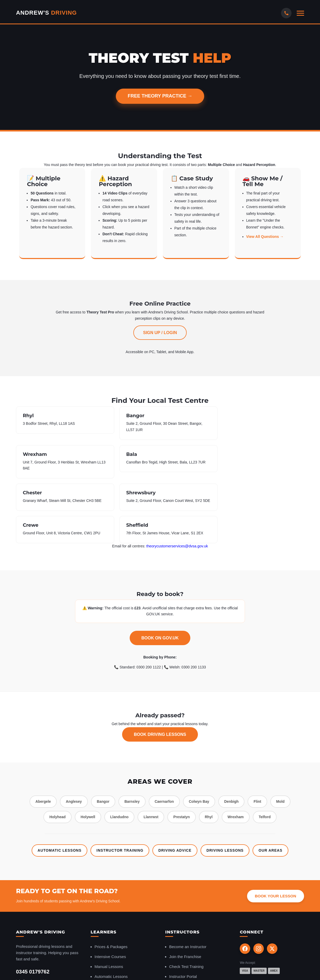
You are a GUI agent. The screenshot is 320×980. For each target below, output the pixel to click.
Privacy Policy (223, 967)
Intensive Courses (110, 893)
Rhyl (210, 752)
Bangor (101, 737)
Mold (284, 737)
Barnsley (131, 737)
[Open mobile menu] (300, 13)
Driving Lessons (226, 786)
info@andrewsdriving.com (37, 917)
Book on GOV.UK (160, 573)
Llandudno (118, 752)
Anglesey (71, 737)
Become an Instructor (188, 883)
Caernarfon (164, 737)
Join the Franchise (185, 893)
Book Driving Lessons (160, 670)
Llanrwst (151, 752)
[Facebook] (245, 885)
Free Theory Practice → (160, 96)
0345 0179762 (33, 908)
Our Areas (273, 786)
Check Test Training (186, 902)
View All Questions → (265, 237)
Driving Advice (175, 786)
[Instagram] (259, 885)
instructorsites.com (254, 967)
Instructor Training (119, 786)
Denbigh (233, 737)
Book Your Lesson (276, 832)
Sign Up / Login (160, 333)
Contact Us (25, 927)
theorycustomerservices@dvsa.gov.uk (177, 481)
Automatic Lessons (57, 786)
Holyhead (54, 752)
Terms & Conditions (289, 967)
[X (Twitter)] (272, 885)
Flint (260, 737)
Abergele (39, 737)
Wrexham (238, 752)
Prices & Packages (111, 883)
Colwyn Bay (200, 737)
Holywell (86, 752)
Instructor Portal (183, 912)
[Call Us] (286, 13)
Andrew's (46, 13)
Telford (268, 752)
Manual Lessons (109, 902)
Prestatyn (182, 752)
